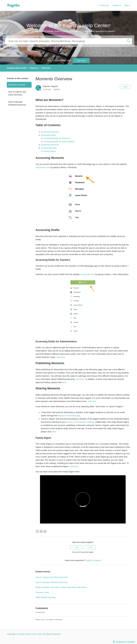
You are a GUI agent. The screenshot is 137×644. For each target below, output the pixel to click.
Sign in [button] (127, 5)
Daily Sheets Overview (46, 597)
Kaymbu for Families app (69, 416)
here (64, 382)
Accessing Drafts (49, 135)
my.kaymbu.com (43, 167)
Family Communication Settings (80, 422)
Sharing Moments (49, 148)
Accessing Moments (50, 132)
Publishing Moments (50, 145)
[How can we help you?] (68, 41)
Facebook (37, 531)
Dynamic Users (42, 592)
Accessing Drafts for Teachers (57, 138)
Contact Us (117, 5)
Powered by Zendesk (126, 642)
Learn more (81, 61)
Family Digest (50, 151)
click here (61, 357)
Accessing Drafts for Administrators (59, 141)
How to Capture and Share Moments (17, 93)
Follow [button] (125, 87)
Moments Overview (17, 85)
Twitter (41, 531)
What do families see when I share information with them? (61, 587)
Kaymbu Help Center (17, 68)
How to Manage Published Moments (17, 103)
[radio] (76, 547)
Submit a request (93, 560)
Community (104, 5)
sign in (44, 620)
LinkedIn (45, 531)
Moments (46, 68)
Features (34, 68)
